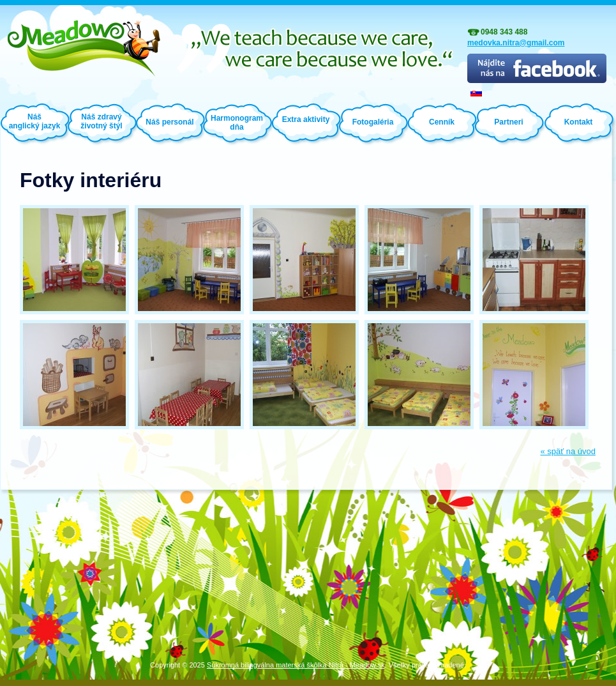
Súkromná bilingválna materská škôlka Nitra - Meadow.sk (296, 665)
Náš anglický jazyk (35, 121)
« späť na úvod (568, 451)
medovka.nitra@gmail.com (516, 43)
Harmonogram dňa (237, 123)
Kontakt (579, 122)
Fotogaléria (373, 122)
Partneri (508, 122)
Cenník (442, 122)
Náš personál (169, 122)
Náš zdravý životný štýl (101, 121)
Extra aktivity (306, 119)
